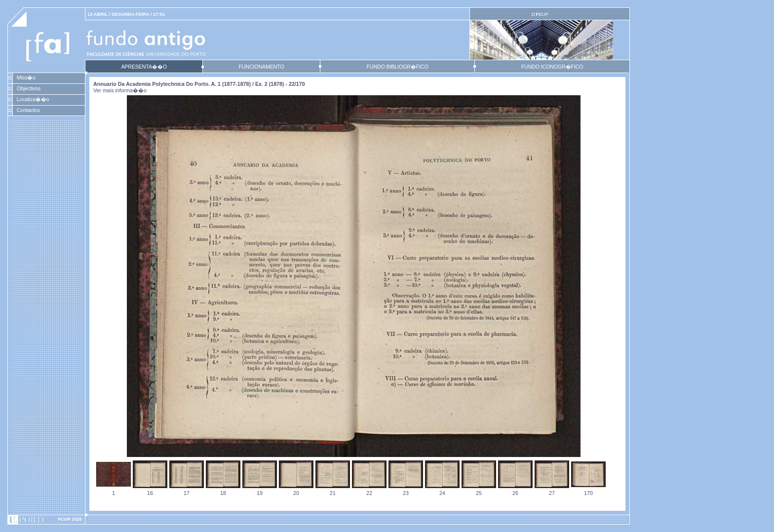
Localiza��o (33, 99)
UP (542, 14)
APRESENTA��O (144, 67)
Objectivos (29, 88)
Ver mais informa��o (120, 90)
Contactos (28, 110)
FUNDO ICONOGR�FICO (552, 67)
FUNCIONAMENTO (261, 67)
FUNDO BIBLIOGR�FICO (397, 67)
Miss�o (26, 77)
